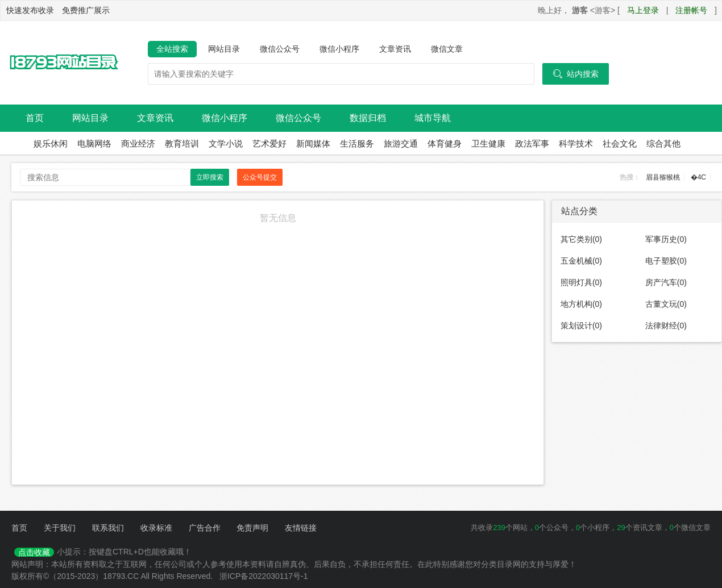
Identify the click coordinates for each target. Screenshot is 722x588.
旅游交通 (401, 143)
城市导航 (433, 118)
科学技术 (576, 143)
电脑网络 (94, 143)
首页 (35, 118)
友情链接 (301, 528)
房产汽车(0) (666, 282)
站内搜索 (576, 74)
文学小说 (226, 143)
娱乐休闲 (51, 143)
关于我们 (60, 528)
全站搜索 (172, 49)
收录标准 (156, 528)
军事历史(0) (666, 239)
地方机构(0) (581, 304)
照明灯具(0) (581, 282)
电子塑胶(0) (666, 261)
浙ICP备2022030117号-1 (264, 576)
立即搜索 (210, 177)
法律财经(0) (666, 326)
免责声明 (252, 528)
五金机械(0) (581, 261)
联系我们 (108, 528)
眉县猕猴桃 (663, 177)
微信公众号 (280, 49)
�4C (698, 177)
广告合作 (205, 528)
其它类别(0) (581, 239)
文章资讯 (395, 49)
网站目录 (224, 49)
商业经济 (138, 143)
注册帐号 (691, 10)
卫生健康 (488, 143)
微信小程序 (339, 49)
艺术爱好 (269, 143)
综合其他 (663, 143)
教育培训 (182, 143)
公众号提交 (260, 177)
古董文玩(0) (666, 304)
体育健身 (445, 143)
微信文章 (447, 49)
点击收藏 (34, 552)
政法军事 (532, 143)
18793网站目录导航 (63, 63)
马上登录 (643, 10)
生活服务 (357, 143)
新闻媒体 (313, 143)
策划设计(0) (581, 326)
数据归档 (368, 118)
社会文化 (620, 143)
